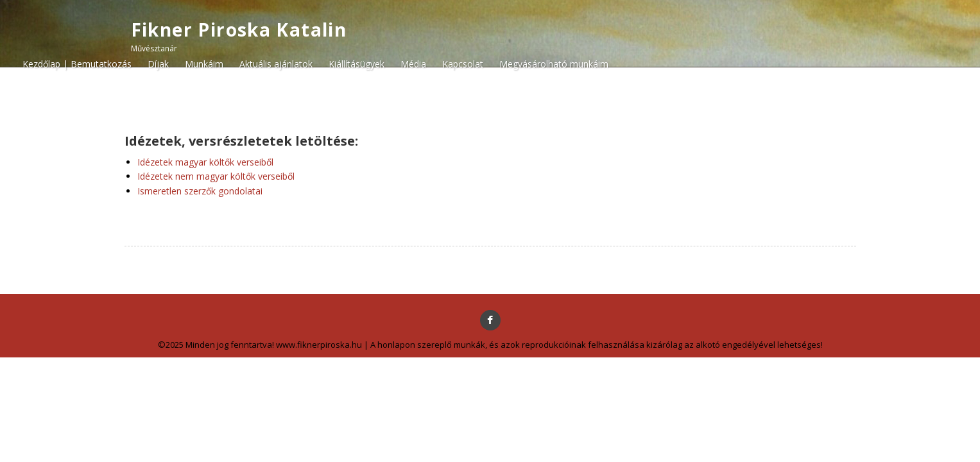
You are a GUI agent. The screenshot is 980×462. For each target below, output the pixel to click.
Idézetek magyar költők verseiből (205, 162)
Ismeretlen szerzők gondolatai (200, 191)
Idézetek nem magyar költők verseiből (216, 176)
